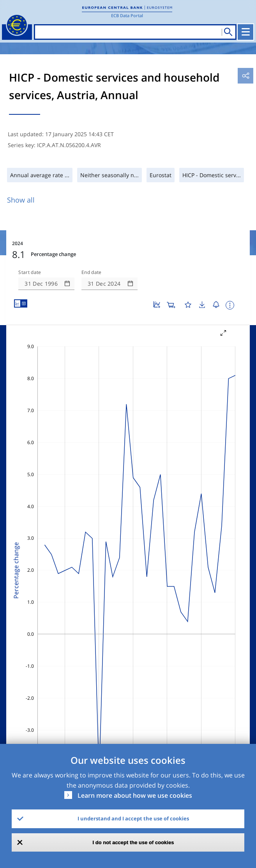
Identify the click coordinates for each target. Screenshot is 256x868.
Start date (30, 272)
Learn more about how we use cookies (135, 795)
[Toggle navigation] (245, 32)
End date (92, 272)
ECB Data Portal (127, 15)
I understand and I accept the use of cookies (133, 818)
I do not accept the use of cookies (133, 842)
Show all (21, 200)
